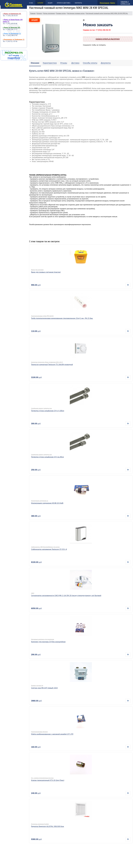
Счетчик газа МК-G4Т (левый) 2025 (44, 688)
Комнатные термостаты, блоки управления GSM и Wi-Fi (47, 362)
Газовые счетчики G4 (37, 685)
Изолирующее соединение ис (40, 501)
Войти (113, 3)
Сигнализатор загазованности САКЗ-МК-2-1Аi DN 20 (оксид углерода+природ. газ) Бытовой (66, 595)
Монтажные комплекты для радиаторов (43, 639)
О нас (31, 3)
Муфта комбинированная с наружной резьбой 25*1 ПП (52, 734)
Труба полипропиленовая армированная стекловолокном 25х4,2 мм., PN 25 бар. (62, 318)
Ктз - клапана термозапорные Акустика (42, 778)
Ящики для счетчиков (37, 270)
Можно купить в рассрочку (108, 39)
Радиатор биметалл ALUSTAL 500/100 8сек (48, 826)
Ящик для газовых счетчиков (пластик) (46, 272)
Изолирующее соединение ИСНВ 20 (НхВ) (47, 503)
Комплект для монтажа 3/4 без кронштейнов (48, 642)
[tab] (35, 63)
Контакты (78, 3)
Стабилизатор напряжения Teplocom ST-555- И (49, 549)
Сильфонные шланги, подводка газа (41, 408)
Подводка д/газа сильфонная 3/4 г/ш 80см (47, 457)
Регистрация (105, 3)
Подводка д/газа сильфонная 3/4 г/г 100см (48, 411)
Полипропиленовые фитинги (39, 732)
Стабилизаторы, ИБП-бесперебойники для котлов (45, 547)
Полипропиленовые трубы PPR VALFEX (42, 316)
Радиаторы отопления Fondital (40, 824)
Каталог (40, 3)
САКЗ (33, 593)
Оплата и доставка (64, 3)
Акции (50, 3)
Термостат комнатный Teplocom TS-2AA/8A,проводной (52, 364)
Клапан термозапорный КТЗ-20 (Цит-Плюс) (48, 780)
